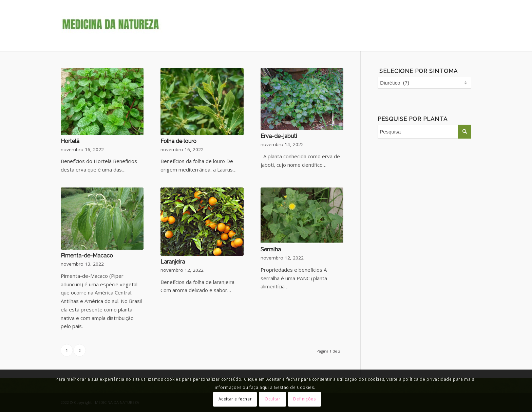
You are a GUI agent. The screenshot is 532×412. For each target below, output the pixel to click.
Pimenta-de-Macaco (87, 255)
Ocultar (272, 399)
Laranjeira (173, 262)
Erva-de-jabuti (279, 136)
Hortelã (70, 141)
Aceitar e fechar (235, 399)
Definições (304, 399)
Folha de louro (178, 141)
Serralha (271, 249)
